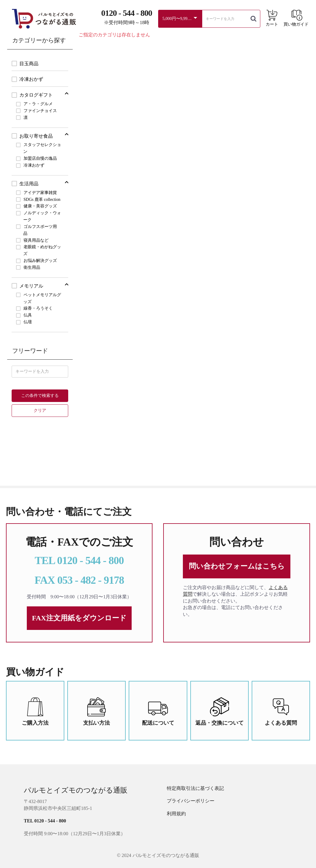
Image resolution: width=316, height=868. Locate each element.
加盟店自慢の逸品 (40, 158)
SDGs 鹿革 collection (42, 199)
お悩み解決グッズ (40, 261)
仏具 (28, 315)
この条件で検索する (40, 396)
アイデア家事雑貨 (40, 193)
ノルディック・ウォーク (42, 216)
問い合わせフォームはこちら (237, 566)
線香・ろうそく (38, 308)
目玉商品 (29, 64)
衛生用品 (32, 267)
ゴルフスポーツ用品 (40, 230)
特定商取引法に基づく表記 (195, 788)
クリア (40, 410)
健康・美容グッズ (40, 206)
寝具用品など (36, 240)
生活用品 (29, 184)
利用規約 (176, 814)
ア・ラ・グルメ (38, 104)
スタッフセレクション (42, 148)
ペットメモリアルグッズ (42, 298)
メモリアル (31, 286)
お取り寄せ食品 (36, 136)
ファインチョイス (40, 111)
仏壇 (28, 322)
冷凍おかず (31, 79)
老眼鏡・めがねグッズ (42, 250)
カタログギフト (36, 95)
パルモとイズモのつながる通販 (76, 790)
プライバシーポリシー (191, 801)
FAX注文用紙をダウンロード (79, 618)
